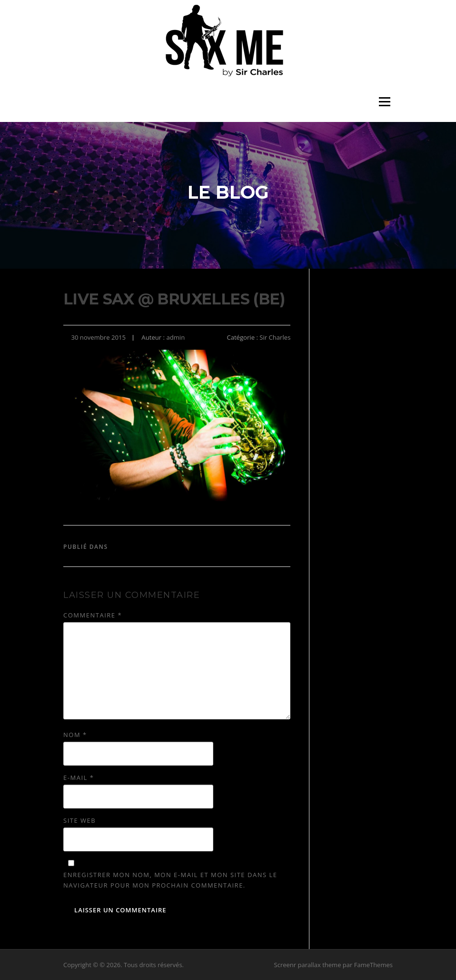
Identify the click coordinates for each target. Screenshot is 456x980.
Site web (79, 820)
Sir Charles (275, 337)
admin (175, 337)
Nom (75, 735)
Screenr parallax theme (308, 965)
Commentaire (93, 615)
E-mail (79, 778)
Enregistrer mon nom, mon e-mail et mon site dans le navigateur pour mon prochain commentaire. (170, 880)
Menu (384, 102)
